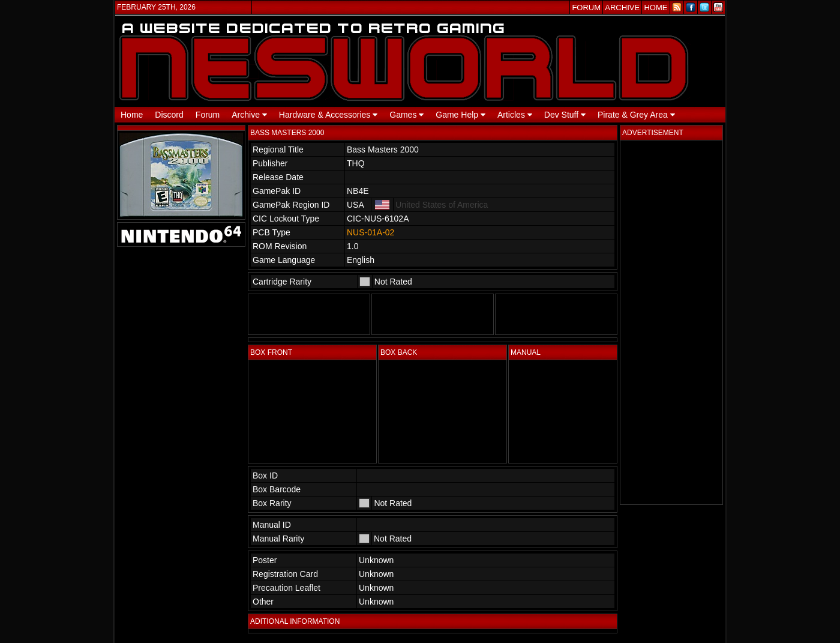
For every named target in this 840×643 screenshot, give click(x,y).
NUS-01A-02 (370, 232)
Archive (249, 115)
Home (132, 115)
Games (406, 115)
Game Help (460, 115)
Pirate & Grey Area (636, 115)
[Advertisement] (671, 322)
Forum (208, 115)
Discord (169, 115)
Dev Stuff (565, 115)
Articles (515, 115)
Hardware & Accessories (328, 115)
